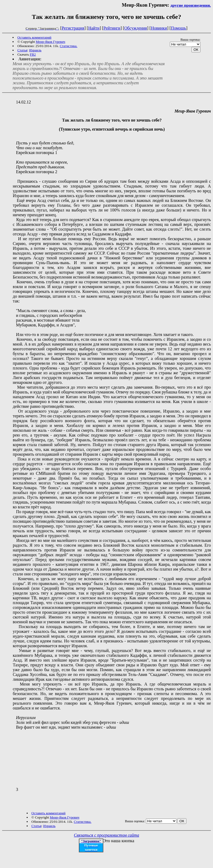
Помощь (179, 28)
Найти (94, 28)
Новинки (159, 28)
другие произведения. (191, 5)
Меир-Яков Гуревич (50, 42)
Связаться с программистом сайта (107, 835)
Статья (22, 50)
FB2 (33, 54)
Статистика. (68, 46)
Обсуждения (136, 28)
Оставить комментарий (34, 37)
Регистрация (73, 28)
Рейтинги (112, 28)
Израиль (35, 50)
